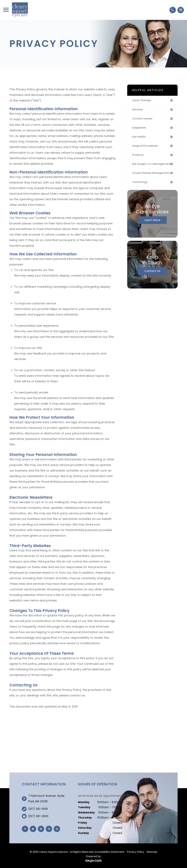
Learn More (152, 228)
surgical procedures (146, 147)
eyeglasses (140, 128)
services (138, 110)
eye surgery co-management (143, 167)
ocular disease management (143, 179)
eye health (139, 138)
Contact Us (152, 279)
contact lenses (143, 119)
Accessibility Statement (109, 852)
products (138, 156)
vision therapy (142, 100)
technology (140, 190)
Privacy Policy (136, 852)
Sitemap (152, 852)
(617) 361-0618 (38, 809)
